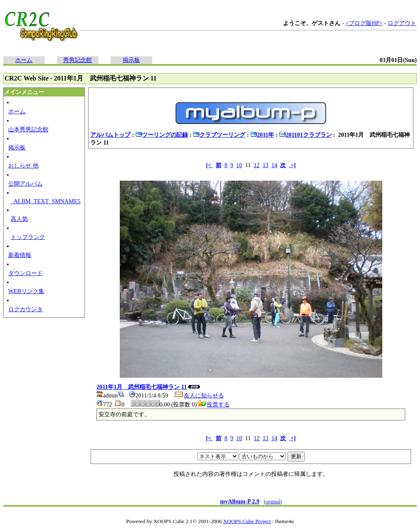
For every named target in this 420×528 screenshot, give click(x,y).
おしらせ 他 (23, 165)
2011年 (262, 135)
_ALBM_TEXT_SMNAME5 (46, 201)
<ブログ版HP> (364, 23)
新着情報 (20, 255)
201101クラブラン (305, 135)
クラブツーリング (219, 135)
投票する (213, 404)
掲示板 (131, 60)
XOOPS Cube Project (247, 521)
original (273, 502)
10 (239, 165)
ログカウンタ (25, 309)
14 (274, 165)
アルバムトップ (110, 135)
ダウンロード (25, 273)
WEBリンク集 (26, 291)
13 (265, 165)
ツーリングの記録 (162, 135)
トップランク (28, 237)
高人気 (19, 219)
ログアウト (402, 23)
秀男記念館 (78, 60)
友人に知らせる (199, 395)
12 (257, 165)
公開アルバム (25, 184)
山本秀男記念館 (28, 129)
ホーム (24, 60)
